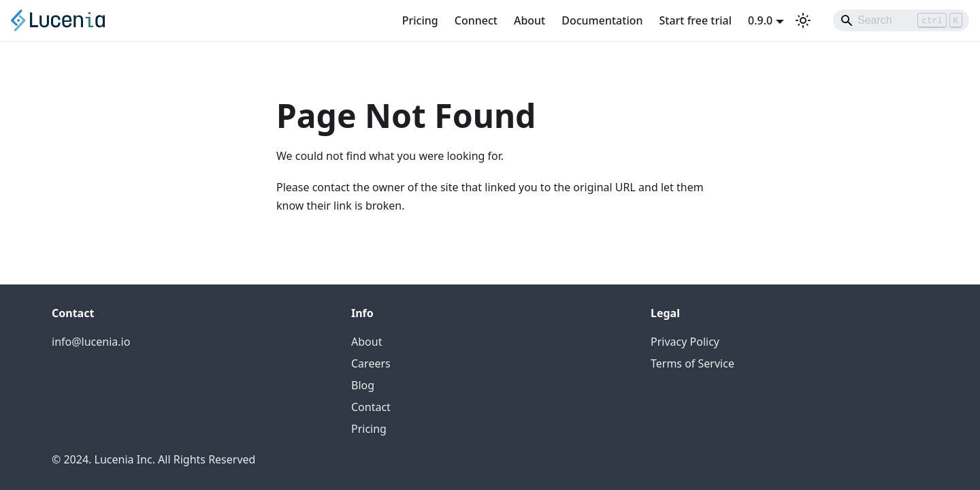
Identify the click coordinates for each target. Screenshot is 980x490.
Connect (476, 20)
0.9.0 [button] (760, 20)
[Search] (901, 20)
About (529, 20)
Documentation (602, 20)
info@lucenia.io (91, 342)
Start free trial (696, 20)
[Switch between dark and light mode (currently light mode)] (803, 20)
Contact (371, 407)
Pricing (420, 20)
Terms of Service (692, 363)
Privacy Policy (685, 342)
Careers (371, 363)
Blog (363, 385)
